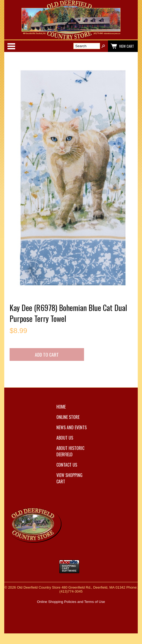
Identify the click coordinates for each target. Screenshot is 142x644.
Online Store (68, 417)
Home (61, 407)
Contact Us (67, 465)
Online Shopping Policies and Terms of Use (71, 602)
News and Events (72, 427)
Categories (11, 46)
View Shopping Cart (69, 478)
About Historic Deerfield (70, 451)
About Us (65, 438)
